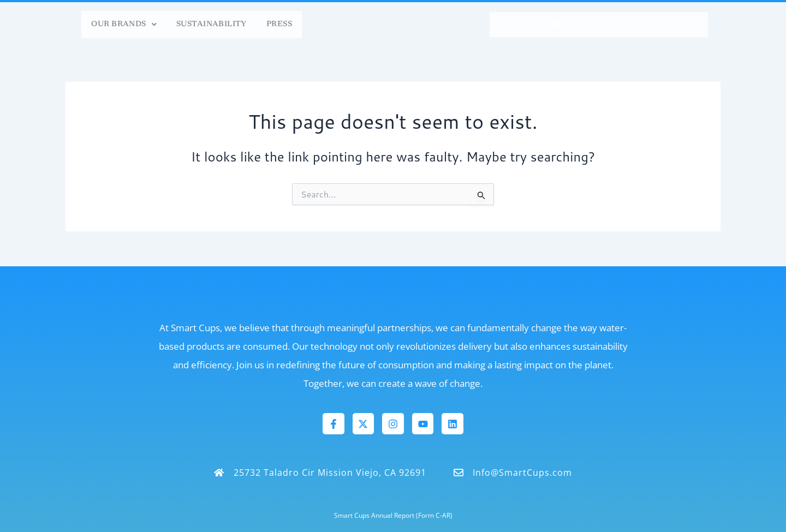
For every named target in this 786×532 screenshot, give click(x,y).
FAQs (513, 25)
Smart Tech (579, 25)
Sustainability (198, 25)
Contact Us (665, 25)
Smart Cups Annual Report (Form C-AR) (393, 515)
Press (277, 25)
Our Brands (94, 25)
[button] (94, 25)
